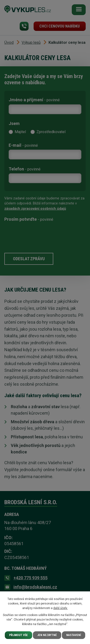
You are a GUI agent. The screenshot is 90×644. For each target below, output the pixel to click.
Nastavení (74, 635)
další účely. (60, 608)
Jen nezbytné (47, 635)
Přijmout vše (18, 635)
